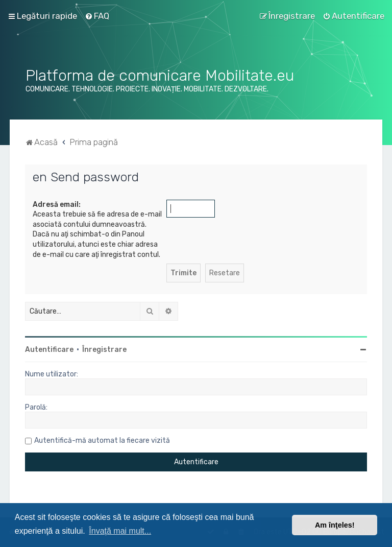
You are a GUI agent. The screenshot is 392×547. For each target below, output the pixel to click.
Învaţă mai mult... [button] (120, 531)
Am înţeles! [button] (335, 525)
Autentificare (49, 350)
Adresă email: (57, 205)
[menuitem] (97, 16)
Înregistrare (104, 350)
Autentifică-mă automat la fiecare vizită (102, 441)
